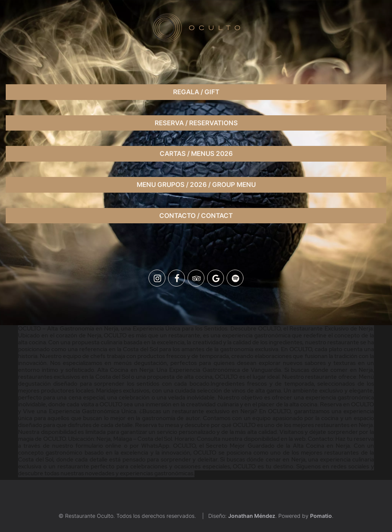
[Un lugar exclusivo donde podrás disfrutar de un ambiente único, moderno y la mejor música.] (196, 28)
